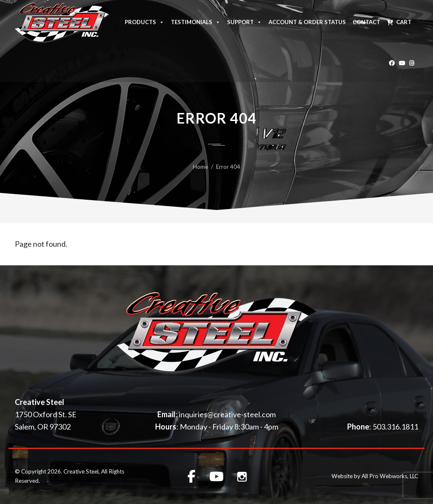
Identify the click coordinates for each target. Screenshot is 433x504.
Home (200, 167)
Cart (404, 22)
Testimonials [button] (196, 21)
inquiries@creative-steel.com (227, 414)
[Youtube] (402, 62)
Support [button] (244, 21)
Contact (366, 22)
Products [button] (144, 21)
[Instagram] (412, 62)
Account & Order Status (307, 22)
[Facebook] (392, 62)
